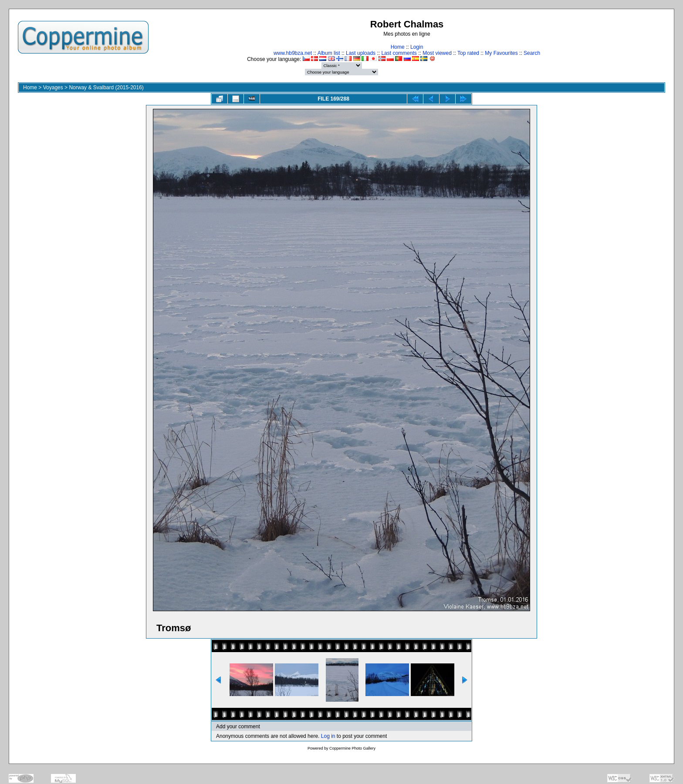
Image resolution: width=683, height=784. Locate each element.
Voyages (53, 87)
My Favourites (501, 53)
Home (398, 47)
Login (417, 47)
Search (532, 53)
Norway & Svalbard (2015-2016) (106, 87)
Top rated (468, 53)
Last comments (399, 53)
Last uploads (361, 53)
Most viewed (437, 53)
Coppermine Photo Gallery (352, 748)
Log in (328, 736)
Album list (329, 53)
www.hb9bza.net (293, 53)
